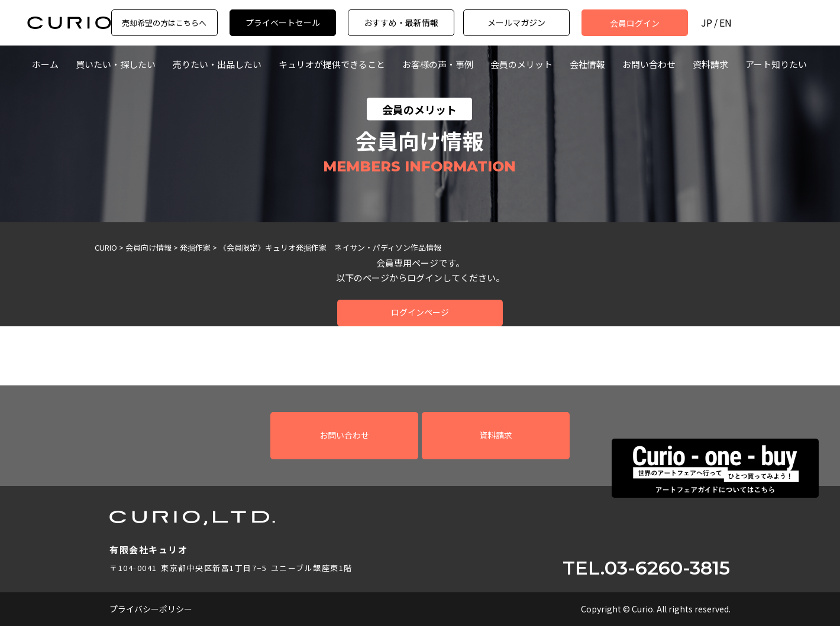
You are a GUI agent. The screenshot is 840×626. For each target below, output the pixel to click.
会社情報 (587, 64)
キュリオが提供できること (332, 64)
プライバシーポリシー (151, 609)
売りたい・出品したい (217, 64)
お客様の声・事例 (438, 64)
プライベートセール (283, 22)
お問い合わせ (649, 64)
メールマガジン (516, 22)
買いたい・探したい (116, 64)
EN (726, 23)
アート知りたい (776, 64)
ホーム (45, 64)
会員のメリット (521, 64)
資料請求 (710, 64)
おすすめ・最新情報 (401, 22)
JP (707, 23)
